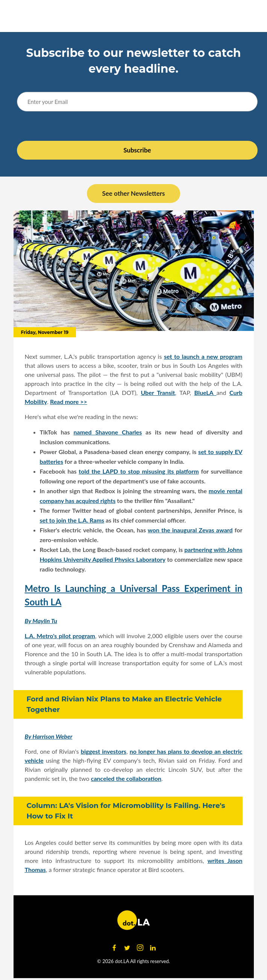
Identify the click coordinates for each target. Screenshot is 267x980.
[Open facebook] (114, 948)
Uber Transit (158, 392)
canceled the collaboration (126, 778)
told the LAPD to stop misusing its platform (139, 471)
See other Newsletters (133, 193)
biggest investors (104, 751)
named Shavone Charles (108, 432)
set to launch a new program (203, 356)
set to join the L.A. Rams (72, 520)
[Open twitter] (127, 948)
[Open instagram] (140, 948)
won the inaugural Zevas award (190, 530)
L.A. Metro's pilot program (60, 636)
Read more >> (69, 402)
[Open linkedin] (153, 948)
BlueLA (206, 392)
